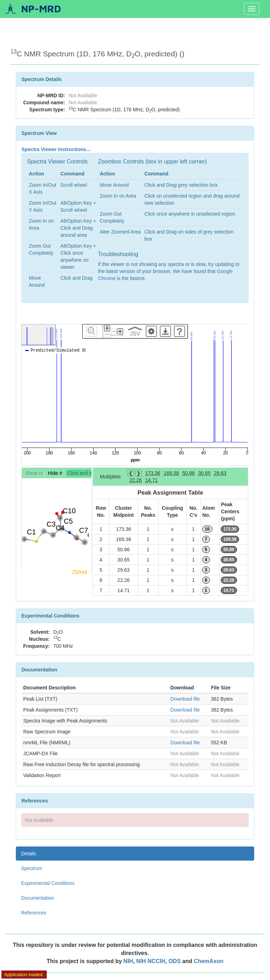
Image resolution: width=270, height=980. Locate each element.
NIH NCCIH (151, 961)
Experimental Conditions (48, 883)
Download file (185, 699)
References (34, 913)
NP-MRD (41, 9)
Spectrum (32, 868)
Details (29, 854)
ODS (175, 961)
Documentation (38, 898)
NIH (128, 961)
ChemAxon (208, 961)
